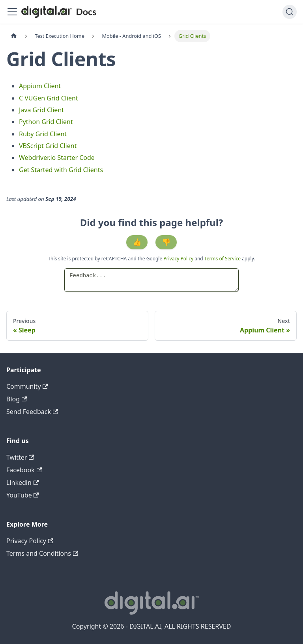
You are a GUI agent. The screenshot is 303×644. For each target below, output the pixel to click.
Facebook (24, 470)
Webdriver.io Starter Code (57, 158)
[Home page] (14, 36)
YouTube (23, 495)
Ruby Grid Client (43, 134)
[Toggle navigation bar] (12, 12)
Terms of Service (223, 259)
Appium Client (40, 86)
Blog (17, 399)
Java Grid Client (41, 110)
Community (27, 386)
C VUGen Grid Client (49, 98)
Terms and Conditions (42, 553)
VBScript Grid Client (48, 146)
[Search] (290, 12)
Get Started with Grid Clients (61, 170)
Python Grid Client (46, 122)
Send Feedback (32, 412)
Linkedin (22, 483)
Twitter (20, 457)
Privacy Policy (179, 259)
